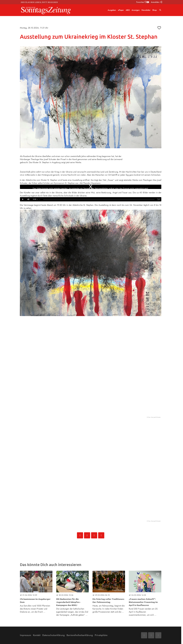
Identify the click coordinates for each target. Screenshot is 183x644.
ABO (128, 10)
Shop (154, 10)
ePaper (121, 10)
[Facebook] (144, 635)
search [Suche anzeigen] (160, 10)
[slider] (99, 199)
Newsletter (146, 10)
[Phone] (158, 635)
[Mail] (151, 635)
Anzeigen (136, 10)
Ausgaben (112, 10)
